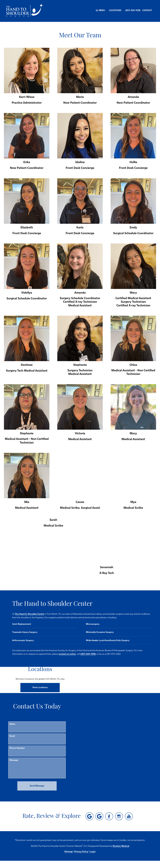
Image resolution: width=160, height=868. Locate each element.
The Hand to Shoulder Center (66, 614)
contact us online (134, 658)
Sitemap (69, 859)
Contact (147, 10)
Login (93, 859)
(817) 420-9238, (57, 661)
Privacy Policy (81, 859)
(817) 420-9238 (133, 10)
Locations (115, 10)
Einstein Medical (121, 853)
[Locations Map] (99, 676)
